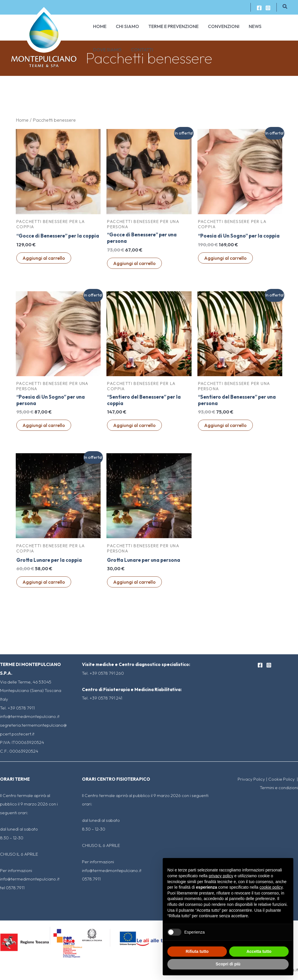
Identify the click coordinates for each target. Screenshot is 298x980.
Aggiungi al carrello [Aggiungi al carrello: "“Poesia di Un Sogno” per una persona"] (44, 427)
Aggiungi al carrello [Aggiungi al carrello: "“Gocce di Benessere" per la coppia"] (44, 264)
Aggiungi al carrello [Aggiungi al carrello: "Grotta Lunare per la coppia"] (44, 584)
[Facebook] (259, 8)
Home (22, 120)
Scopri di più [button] (228, 964)
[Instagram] (268, 8)
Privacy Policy (251, 779)
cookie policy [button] (271, 887)
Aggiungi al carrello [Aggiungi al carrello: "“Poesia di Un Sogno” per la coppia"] (225, 264)
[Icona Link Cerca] (285, 7)
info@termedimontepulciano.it (30, 716)
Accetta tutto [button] (259, 951)
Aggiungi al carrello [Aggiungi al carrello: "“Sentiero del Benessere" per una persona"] (225, 427)
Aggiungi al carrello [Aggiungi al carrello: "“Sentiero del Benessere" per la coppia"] (134, 427)
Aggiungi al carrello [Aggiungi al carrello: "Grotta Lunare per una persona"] (134, 584)
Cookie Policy (282, 779)
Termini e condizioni (279, 788)
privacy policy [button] (221, 876)
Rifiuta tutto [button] (197, 951)
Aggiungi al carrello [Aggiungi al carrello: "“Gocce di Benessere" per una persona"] (134, 264)
